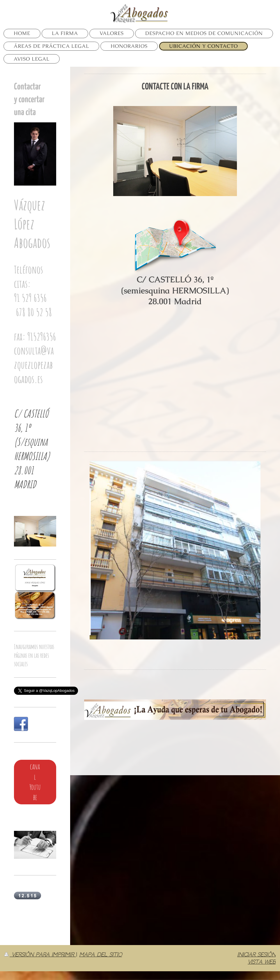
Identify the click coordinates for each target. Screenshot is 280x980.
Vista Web (262, 962)
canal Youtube (35, 782)
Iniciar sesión (256, 955)
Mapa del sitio (101, 955)
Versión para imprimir (40, 955)
